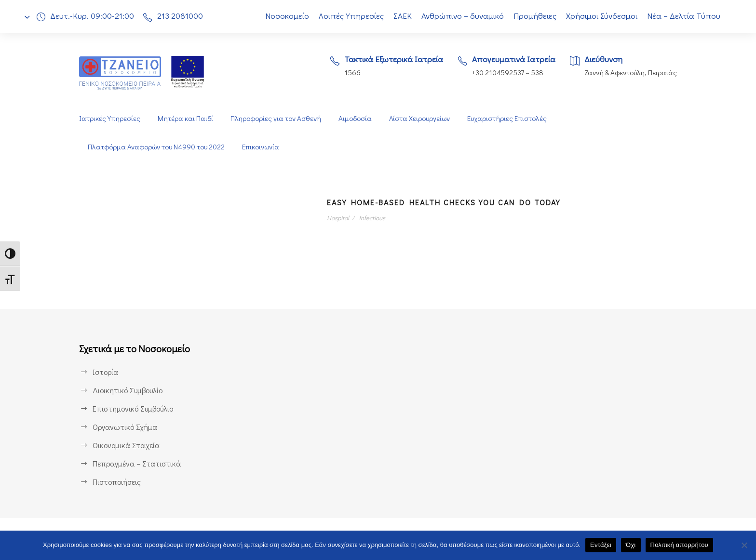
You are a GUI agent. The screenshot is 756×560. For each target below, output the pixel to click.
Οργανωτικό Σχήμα (125, 427)
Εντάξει (601, 545)
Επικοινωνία (264, 147)
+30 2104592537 (495, 73)
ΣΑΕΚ (400, 16)
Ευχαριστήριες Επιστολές (510, 118)
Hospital (338, 218)
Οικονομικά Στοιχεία (126, 445)
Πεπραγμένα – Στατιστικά (136, 463)
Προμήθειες (535, 16)
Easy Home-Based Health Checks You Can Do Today (460, 202)
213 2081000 (182, 16)
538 (536, 73)
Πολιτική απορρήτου (679, 545)
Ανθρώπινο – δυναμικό (462, 16)
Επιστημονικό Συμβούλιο (135, 408)
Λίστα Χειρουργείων (420, 118)
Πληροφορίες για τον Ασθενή (275, 118)
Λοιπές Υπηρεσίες (346, 16)
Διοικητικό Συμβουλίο (129, 390)
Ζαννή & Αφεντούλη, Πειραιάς (630, 73)
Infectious (371, 218)
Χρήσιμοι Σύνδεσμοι (602, 16)
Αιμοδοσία (355, 118)
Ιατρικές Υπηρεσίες (109, 118)
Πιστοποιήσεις (117, 482)
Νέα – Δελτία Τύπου (685, 16)
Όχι (631, 545)
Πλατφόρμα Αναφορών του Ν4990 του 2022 (158, 147)
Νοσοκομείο (282, 16)
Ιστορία (105, 372)
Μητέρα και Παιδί (184, 118)
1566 (346, 73)
